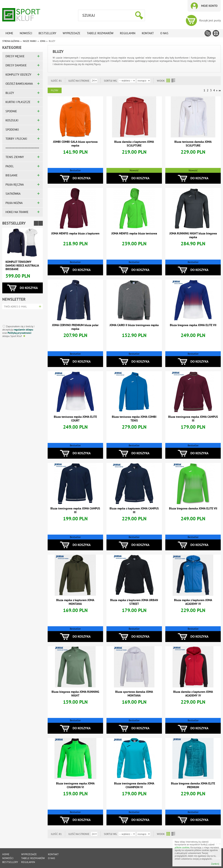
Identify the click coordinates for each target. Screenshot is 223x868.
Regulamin (128, 33)
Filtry (55, 90)
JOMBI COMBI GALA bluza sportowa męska (75, 144)
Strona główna (11, 41)
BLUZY (10, 93)
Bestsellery (47, 33)
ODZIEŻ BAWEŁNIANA (19, 84)
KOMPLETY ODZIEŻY (18, 75)
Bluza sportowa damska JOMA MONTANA (134, 694)
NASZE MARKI (30, 41)
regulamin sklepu (23, 330)
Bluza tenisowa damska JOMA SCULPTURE (193, 144)
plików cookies (182, 847)
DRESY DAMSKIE (16, 65)
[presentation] (21, 316)
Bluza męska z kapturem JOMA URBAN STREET (134, 602)
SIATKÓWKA (13, 194)
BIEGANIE (12, 175)
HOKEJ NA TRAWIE (17, 212)
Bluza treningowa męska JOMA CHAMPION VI (75, 785)
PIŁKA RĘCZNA (15, 185)
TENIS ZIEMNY (15, 157)
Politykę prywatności (19, 333)
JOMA (43, 41)
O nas (164, 33)
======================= (22, 148)
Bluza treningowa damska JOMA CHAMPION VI (134, 785)
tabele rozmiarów (100, 33)
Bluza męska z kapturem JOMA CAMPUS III (134, 510)
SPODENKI (12, 130)
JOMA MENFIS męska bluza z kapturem (75, 233)
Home (9, 33)
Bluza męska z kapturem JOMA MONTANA (75, 602)
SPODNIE (11, 111)
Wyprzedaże (72, 33)
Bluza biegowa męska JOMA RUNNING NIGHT (75, 694)
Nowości (26, 33)
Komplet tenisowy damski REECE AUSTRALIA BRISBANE (22, 265)
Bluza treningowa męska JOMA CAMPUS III (193, 419)
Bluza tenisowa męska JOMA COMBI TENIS (134, 419)
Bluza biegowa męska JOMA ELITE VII (193, 325)
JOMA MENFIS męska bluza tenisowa (134, 233)
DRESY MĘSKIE (15, 56)
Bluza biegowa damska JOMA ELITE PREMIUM (193, 785)
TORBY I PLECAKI (16, 139)
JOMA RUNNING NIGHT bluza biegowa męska (193, 235)
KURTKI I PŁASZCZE (18, 102)
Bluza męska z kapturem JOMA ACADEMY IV (193, 602)
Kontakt (148, 33)
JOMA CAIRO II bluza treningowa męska (134, 325)
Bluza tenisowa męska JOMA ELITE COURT (75, 419)
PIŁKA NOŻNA (14, 203)
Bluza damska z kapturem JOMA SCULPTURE (134, 144)
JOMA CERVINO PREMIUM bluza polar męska (75, 327)
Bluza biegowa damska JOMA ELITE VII (193, 508)
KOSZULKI (12, 120)
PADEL (10, 166)
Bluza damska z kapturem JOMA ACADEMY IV (193, 694)
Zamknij (215, 864)
